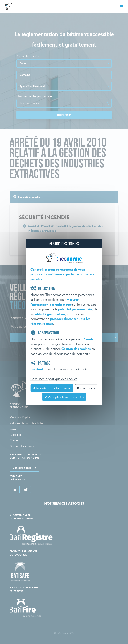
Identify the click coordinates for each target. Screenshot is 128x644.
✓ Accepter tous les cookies (64, 397)
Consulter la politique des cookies (54, 379)
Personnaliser (86, 388)
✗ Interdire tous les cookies (52, 388)
